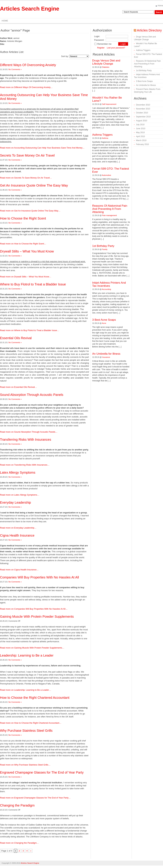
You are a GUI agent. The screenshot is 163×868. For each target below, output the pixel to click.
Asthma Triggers (102, 135)
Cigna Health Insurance (17, 535)
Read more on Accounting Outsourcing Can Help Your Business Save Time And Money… (42, 148)
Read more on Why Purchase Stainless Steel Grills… (25, 765)
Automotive (107, 175)
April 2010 (140, 136)
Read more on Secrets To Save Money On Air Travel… (26, 178)
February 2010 (142, 144)
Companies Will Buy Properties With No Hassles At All (39, 577)
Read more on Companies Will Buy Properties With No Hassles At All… (34, 609)
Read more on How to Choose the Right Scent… (23, 244)
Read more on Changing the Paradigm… (19, 843)
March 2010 (141, 140)
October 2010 (142, 113)
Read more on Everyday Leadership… (18, 528)
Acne (104, 323)
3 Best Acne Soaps (104, 320)
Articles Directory (149, 30)
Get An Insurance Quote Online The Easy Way (34, 185)
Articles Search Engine (30, 9)
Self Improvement (109, 104)
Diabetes (106, 67)
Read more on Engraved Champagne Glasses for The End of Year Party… (35, 798)
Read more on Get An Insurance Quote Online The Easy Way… (30, 211)
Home (160, 6)
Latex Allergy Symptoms (18, 472)
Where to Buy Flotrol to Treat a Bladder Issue (33, 284)
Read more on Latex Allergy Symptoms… (20, 495)
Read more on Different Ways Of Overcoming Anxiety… (26, 87)
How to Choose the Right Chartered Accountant (35, 698)
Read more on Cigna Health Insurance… (19, 570)
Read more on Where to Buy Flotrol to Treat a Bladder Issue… (30, 330)
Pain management (109, 215)
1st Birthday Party (103, 246)
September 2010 (143, 117)
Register (101, 48)
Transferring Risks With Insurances (26, 440)
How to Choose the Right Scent (23, 218)
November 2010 (143, 109)
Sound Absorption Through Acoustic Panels (32, 395)
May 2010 (140, 132)
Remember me (103, 44)
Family (105, 249)
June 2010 (141, 129)
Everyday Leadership (15, 502)
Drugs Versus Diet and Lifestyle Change (106, 62)
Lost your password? (116, 48)
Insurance (106, 357)
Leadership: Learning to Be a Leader (27, 655)
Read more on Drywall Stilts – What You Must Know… (26, 277)
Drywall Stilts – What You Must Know (27, 251)
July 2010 (140, 125)
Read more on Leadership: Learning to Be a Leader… (26, 690)
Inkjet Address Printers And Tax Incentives (109, 284)
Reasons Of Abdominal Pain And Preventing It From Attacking (110, 209)
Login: (97, 36)
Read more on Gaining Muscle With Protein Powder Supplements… (32, 648)
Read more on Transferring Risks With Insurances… (25, 465)
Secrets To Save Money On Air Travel (27, 155)
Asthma (105, 138)
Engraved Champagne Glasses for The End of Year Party (42, 772)
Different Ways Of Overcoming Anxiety (28, 65)
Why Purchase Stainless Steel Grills (26, 731)
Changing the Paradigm (17, 805)
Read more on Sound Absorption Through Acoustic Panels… (29, 432)
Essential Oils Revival (16, 338)
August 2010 (142, 121)
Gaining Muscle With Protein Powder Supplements (37, 617)
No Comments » (15, 69)
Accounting (107, 289)
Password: (99, 40)
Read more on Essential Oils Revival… (18, 387)
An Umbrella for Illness (106, 354)
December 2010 (143, 105)
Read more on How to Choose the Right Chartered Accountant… (31, 723)
